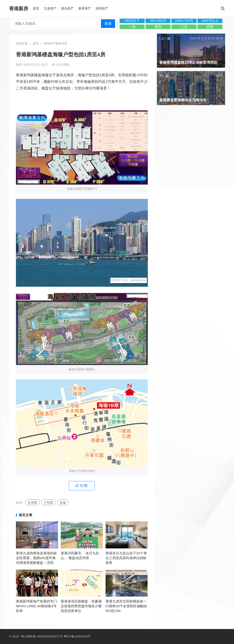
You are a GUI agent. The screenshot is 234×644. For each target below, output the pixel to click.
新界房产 (85, 8)
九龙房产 (50, 8)
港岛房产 (67, 8)
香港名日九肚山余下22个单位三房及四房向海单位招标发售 (126, 558)
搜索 (108, 23)
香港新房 (19, 9)
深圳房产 (102, 8)
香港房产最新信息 (55, 43)
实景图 (33, 503)
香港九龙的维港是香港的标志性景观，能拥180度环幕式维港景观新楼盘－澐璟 (36, 558)
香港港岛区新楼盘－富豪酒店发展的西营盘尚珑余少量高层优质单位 (81, 606)
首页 (36, 8)
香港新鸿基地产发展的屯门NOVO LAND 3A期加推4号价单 (36, 606)
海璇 (63, 503)
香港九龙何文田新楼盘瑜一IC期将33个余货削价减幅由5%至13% (126, 606)
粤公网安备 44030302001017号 (42, 636)
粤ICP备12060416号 (77, 636)
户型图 (48, 503)
